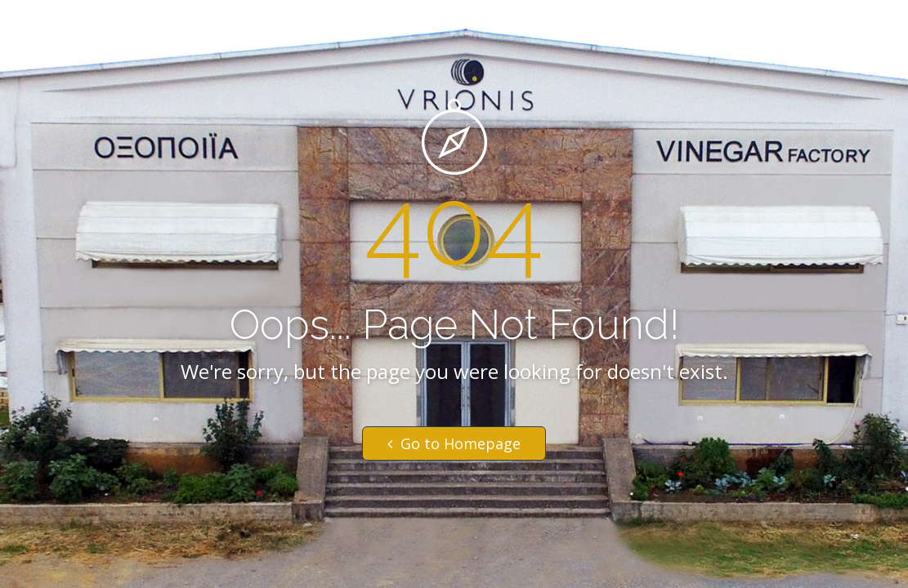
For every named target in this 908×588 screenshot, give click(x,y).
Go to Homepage (454, 443)
